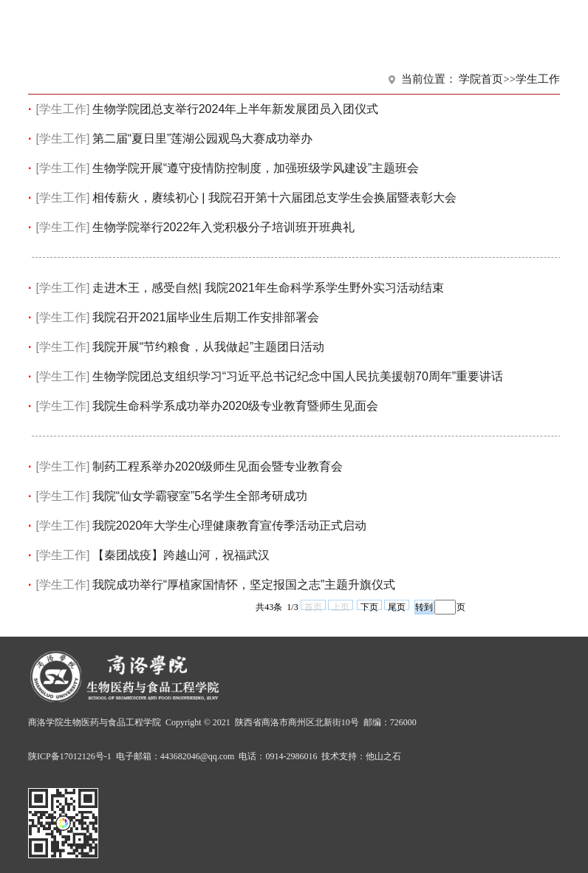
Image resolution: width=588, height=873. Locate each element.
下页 (369, 606)
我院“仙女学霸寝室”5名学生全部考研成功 (200, 496)
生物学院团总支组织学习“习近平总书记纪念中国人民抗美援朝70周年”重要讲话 (298, 376)
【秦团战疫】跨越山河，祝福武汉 (181, 555)
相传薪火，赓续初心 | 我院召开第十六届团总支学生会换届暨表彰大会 (274, 198)
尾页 (397, 606)
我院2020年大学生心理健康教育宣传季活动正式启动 (230, 525)
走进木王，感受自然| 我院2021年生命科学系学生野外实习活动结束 (268, 288)
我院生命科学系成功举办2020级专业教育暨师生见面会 (236, 406)
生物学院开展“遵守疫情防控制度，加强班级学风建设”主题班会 (256, 168)
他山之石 (383, 756)
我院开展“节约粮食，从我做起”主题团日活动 (209, 347)
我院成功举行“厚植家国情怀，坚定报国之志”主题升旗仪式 (244, 585)
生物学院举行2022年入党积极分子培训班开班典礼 (224, 227)
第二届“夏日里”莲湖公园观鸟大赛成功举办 (203, 138)
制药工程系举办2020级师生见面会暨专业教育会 (218, 466)
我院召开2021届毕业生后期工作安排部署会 (206, 317)
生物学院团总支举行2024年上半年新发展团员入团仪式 (236, 109)
